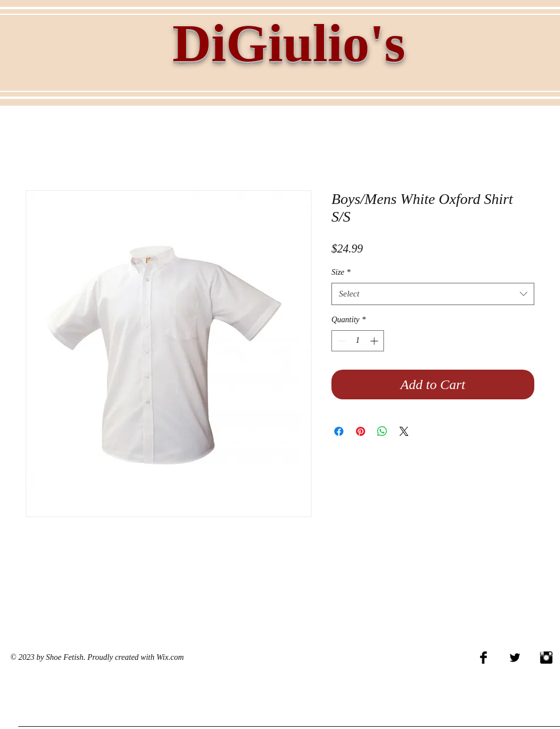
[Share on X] (404, 431)
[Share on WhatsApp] (382, 431)
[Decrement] (340, 341)
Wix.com (170, 657)
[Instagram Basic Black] (546, 658)
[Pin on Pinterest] (361, 431)
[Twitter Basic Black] (515, 658)
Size (341, 272)
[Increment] (375, 341)
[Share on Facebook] (339, 431)
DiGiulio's (289, 43)
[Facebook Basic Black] (483, 658)
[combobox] (433, 294)
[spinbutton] (358, 341)
